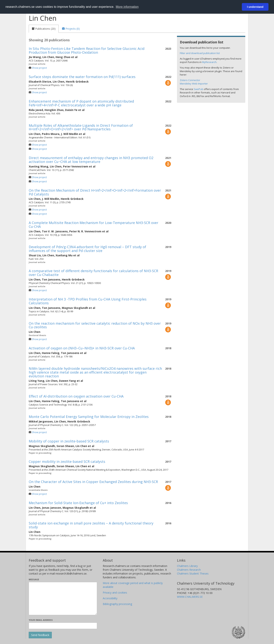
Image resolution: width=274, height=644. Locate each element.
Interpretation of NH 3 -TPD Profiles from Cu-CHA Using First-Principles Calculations (88, 301)
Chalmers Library (187, 566)
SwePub (198, 89)
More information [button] (127, 7)
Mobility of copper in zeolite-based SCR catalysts (69, 441)
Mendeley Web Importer (194, 84)
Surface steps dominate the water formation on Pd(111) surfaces (82, 77)
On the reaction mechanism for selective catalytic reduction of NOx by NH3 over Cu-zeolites (95, 325)
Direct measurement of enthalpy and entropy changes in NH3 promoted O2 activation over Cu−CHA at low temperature (91, 160)
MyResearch (209, 62)
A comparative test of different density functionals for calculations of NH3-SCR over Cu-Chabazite (93, 273)
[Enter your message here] (63, 599)
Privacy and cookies (115, 593)
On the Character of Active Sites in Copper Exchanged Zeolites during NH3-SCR (93, 482)
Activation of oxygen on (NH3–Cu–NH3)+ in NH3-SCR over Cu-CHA (82, 348)
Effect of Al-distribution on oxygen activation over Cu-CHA (76, 396)
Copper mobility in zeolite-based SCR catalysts (67, 461)
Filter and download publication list (200, 53)
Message (34, 579)
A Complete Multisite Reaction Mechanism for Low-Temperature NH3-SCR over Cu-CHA (94, 225)
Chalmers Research (189, 570)
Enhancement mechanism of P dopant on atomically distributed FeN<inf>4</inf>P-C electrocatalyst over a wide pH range (81, 103)
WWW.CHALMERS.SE (190, 597)
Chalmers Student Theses (193, 573)
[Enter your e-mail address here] (63, 626)
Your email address (41, 620)
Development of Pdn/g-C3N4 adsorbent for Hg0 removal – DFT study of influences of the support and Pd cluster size (87, 249)
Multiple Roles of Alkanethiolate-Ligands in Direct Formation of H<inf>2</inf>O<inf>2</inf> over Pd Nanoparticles (81, 127)
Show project (39, 68)
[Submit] (40, 635)
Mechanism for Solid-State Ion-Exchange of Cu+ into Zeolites (78, 503)
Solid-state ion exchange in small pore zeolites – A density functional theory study (91, 525)
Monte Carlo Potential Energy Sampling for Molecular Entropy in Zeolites (89, 417)
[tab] (44, 29)
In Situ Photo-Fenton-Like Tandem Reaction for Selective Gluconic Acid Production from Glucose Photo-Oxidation (87, 50)
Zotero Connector (190, 80)
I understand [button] (255, 7)
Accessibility (110, 598)
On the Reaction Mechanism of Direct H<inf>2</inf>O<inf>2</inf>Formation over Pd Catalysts (95, 192)
